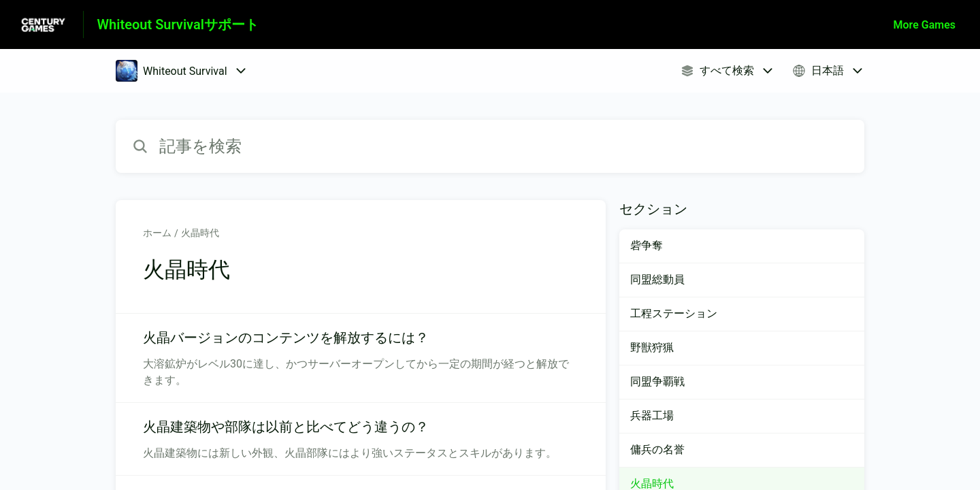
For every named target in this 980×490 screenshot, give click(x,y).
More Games (925, 25)
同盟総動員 (657, 279)
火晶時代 (200, 233)
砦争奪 (647, 245)
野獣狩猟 (652, 347)
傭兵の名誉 (657, 450)
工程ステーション (674, 313)
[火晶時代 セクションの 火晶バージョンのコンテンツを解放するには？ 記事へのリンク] (361, 358)
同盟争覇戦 (657, 381)
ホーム (157, 233)
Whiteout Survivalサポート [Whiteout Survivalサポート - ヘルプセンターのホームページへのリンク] (178, 24)
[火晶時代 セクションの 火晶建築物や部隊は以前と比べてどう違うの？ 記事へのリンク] (361, 439)
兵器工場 (652, 415)
